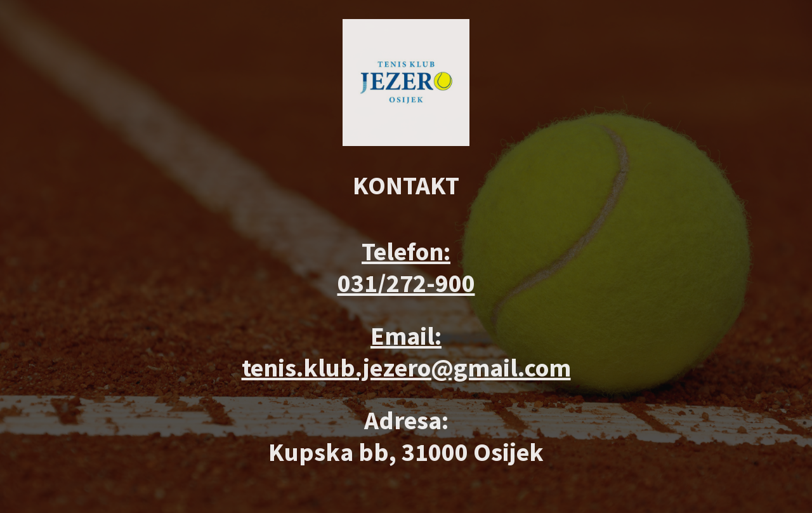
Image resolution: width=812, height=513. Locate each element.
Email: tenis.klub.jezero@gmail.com (406, 352)
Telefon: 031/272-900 (406, 267)
